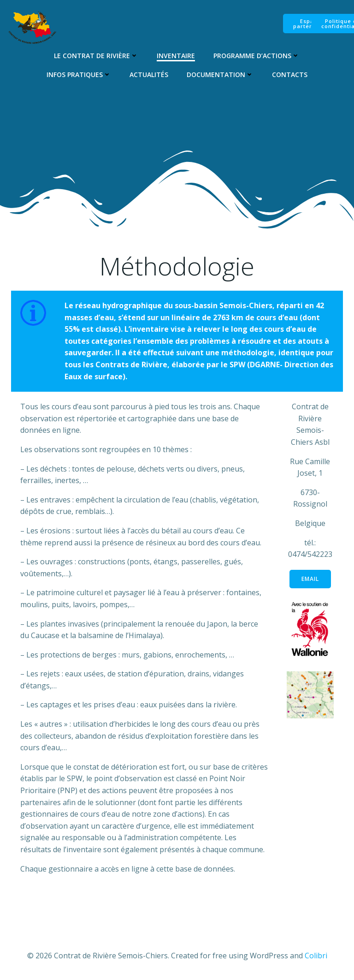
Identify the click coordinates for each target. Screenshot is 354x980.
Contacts (290, 75)
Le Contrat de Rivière (96, 56)
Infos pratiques (79, 75)
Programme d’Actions (257, 56)
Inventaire (176, 56)
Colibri (316, 956)
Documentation (220, 75)
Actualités (149, 75)
